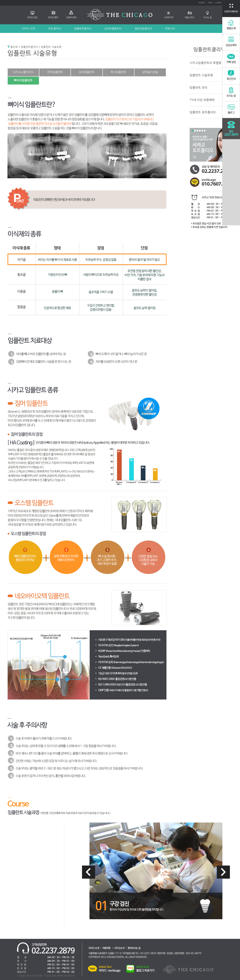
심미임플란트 (87, 72)
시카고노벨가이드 (23, 72)
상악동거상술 (150, 72)
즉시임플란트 (118, 72)
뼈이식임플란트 (23, 80)
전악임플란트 (55, 72)
